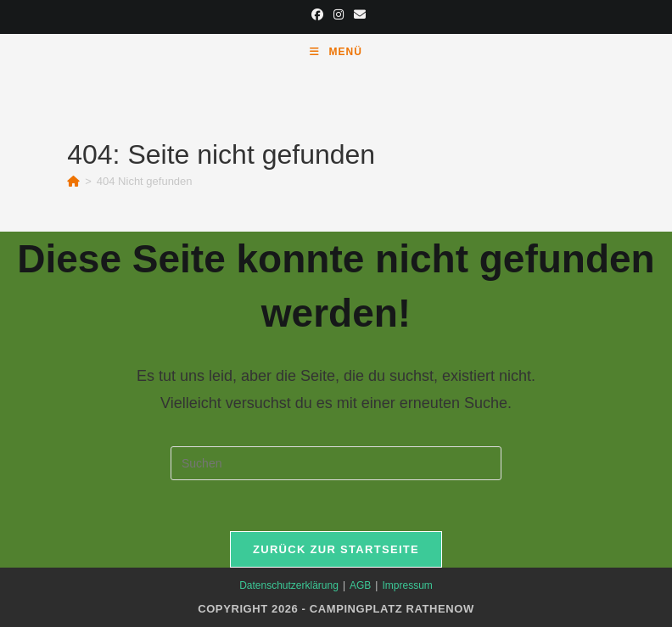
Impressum (407, 585)
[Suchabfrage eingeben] (336, 463)
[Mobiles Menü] (336, 52)
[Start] (73, 181)
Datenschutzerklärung (289, 585)
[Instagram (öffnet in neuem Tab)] (339, 14)
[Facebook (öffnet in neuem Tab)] (317, 14)
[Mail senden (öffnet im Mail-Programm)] (357, 14)
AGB (360, 585)
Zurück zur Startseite (336, 549)
